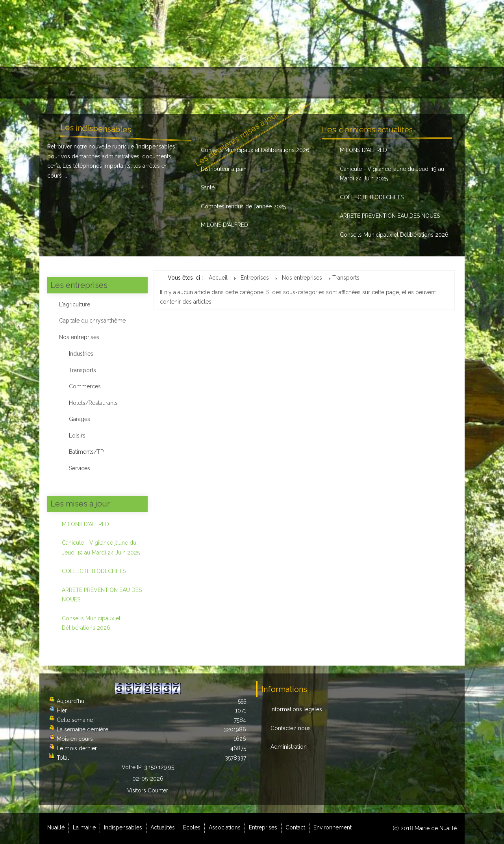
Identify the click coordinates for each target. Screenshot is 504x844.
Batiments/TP (86, 452)
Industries (81, 354)
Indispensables (151, 83)
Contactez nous (291, 728)
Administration (289, 747)
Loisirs (77, 436)
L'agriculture (75, 304)
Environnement (431, 83)
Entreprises (338, 83)
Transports (82, 370)
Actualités (204, 83)
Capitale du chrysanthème (92, 321)
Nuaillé (60, 83)
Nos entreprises (79, 337)
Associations (287, 83)
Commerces (85, 386)
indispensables (156, 147)
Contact (382, 83)
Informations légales (296, 709)
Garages (80, 419)
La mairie (100, 83)
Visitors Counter (148, 790)
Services (80, 468)
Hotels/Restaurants (93, 403)
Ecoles (243, 83)
